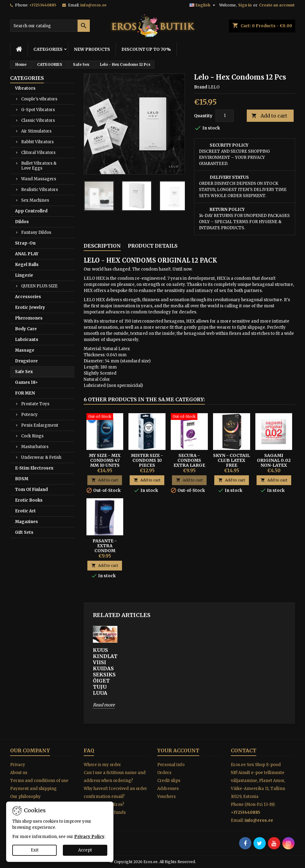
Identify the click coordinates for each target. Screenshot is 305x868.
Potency (29, 415)
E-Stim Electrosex (34, 468)
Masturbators (35, 447)
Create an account (277, 5)
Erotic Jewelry (30, 307)
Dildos (22, 222)
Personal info (171, 765)
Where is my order (102, 765)
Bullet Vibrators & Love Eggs (39, 166)
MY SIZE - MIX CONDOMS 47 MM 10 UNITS (105, 460)
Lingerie (24, 275)
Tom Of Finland (31, 490)
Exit (35, 850)
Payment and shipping (33, 789)
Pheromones (29, 318)
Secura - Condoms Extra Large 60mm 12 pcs (189, 463)
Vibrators (25, 88)
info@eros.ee (93, 5)
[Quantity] (225, 116)
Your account (178, 750)
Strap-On (25, 243)
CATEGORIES (48, 49)
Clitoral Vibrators (38, 153)
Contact (244, 750)
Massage (25, 350)
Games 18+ (27, 382)
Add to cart (269, 116)
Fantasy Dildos (36, 232)
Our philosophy (25, 797)
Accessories (28, 297)
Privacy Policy (89, 837)
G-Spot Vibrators (38, 110)
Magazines (27, 522)
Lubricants (27, 340)
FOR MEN (25, 393)
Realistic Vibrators (40, 190)
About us (19, 773)
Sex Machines (35, 200)
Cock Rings (32, 436)
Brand (201, 87)
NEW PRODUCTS (92, 49)
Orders (164, 773)
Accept (85, 850)
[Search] (50, 26)
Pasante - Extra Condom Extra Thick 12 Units (105, 551)
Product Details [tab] (153, 246)
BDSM (22, 479)
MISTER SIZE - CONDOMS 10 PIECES (147, 460)
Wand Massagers (39, 179)
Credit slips (169, 781)
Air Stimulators (36, 131)
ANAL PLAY (27, 254)
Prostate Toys (35, 404)
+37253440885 (43, 5)
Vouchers (166, 797)
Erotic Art (25, 511)
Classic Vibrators (38, 120)
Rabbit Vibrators (37, 142)
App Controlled (31, 211)
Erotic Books (29, 500)
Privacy (18, 765)
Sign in (245, 5)
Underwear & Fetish (41, 457)
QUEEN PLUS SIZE (39, 286)
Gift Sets (24, 532)
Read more (104, 705)
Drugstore (26, 361)
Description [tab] (102, 246)
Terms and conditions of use (39, 781)
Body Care (26, 329)
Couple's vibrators (39, 99)
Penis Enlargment (40, 425)
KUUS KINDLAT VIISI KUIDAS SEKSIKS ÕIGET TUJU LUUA (105, 672)
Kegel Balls (27, 265)
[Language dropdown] (203, 5)
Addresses (168, 789)
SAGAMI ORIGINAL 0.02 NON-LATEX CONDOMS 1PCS (274, 463)
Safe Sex (24, 372)
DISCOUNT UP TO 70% (146, 49)
